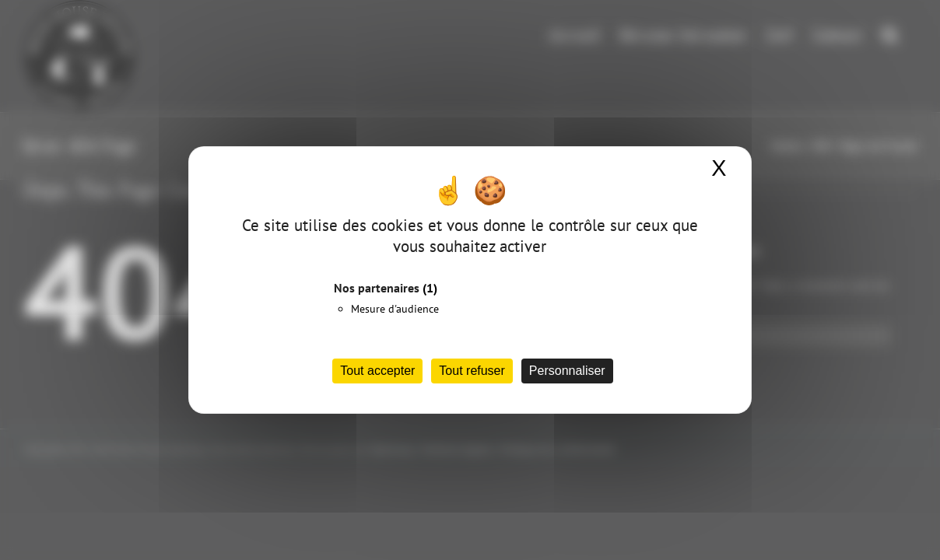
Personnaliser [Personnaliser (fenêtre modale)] (567, 371)
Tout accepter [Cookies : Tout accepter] (377, 371)
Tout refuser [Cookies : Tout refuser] (472, 371)
